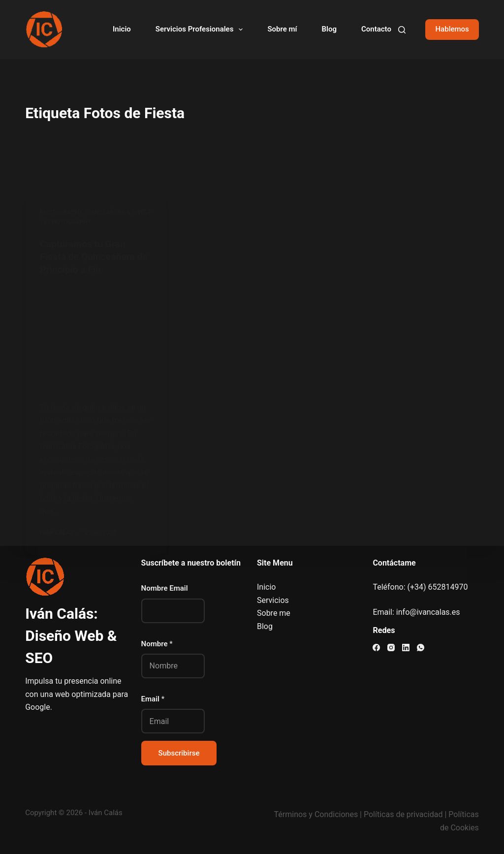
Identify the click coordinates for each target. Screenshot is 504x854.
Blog (329, 29)
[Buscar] (402, 30)
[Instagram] (391, 648)
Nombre (157, 644)
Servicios (273, 600)
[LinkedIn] (406, 648)
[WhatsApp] (421, 648)
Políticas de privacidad (403, 814)
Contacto (376, 29)
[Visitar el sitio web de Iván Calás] (44, 30)
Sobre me (274, 613)
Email (153, 699)
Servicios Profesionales (201, 30)
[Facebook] (376, 648)
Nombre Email (165, 588)
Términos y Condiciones (316, 814)
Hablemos (452, 29)
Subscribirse (179, 753)
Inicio (122, 29)
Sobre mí (282, 29)
